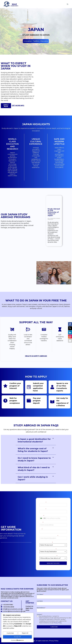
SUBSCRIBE (54, 627)
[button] (36, 41)
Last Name (40, 601)
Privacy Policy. (58, 623)
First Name (40, 594)
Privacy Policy (54, 641)
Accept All (17, 637)
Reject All (25, 633)
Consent (40, 614)
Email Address (41, 608)
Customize (10, 633)
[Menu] (68, 4)
